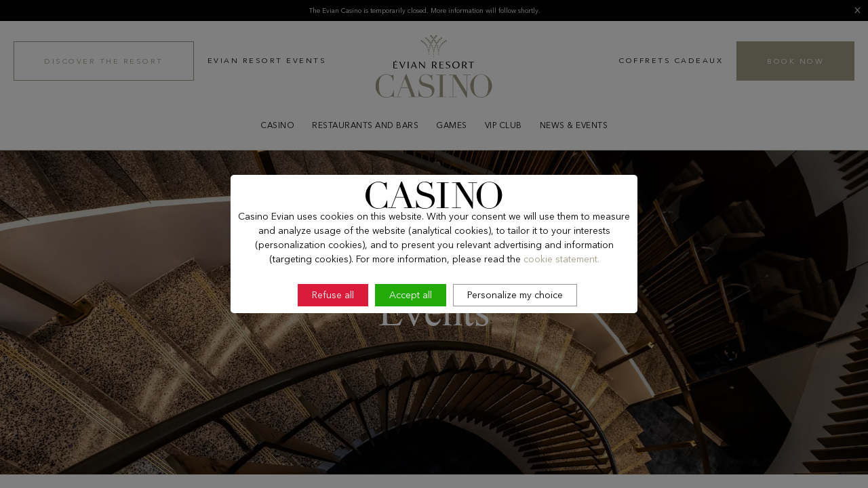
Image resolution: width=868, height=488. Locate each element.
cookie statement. (561, 259)
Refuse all (333, 295)
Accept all (411, 295)
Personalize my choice (515, 295)
